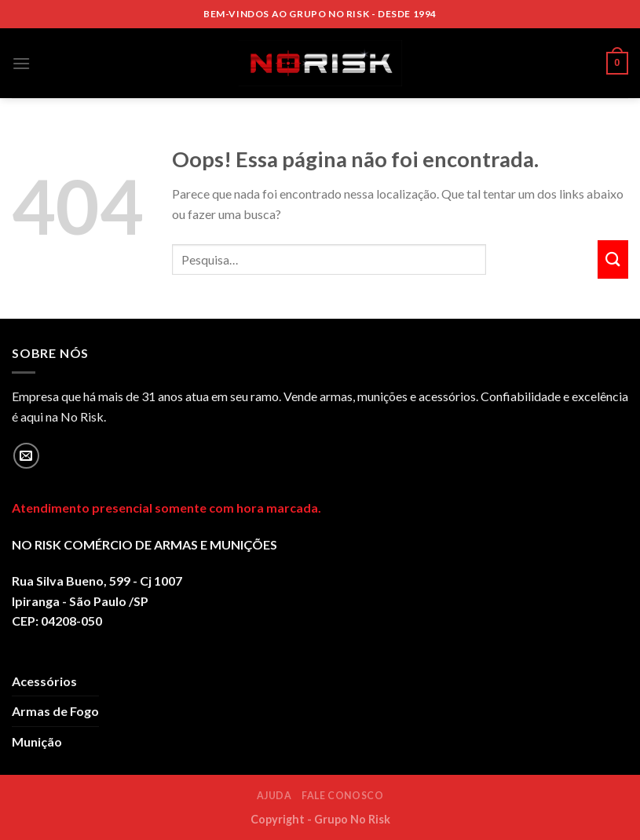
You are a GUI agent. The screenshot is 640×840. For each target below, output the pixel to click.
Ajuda (274, 796)
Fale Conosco (342, 796)
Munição (37, 741)
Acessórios (44, 681)
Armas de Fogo (55, 711)
